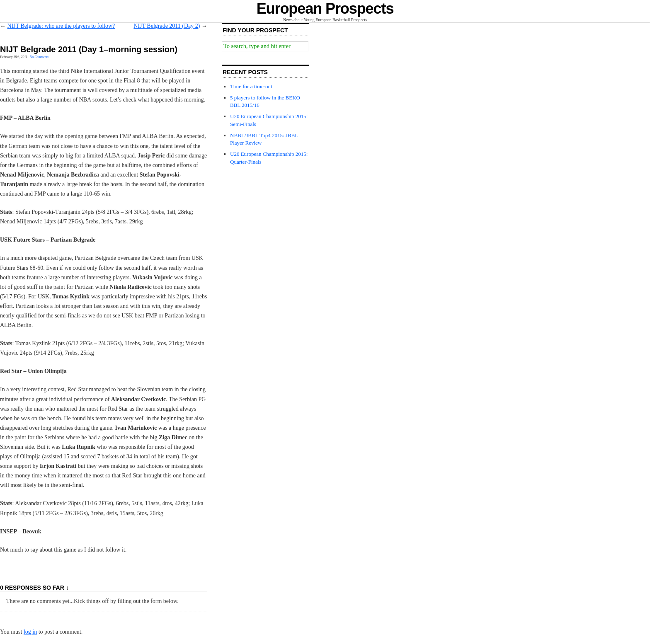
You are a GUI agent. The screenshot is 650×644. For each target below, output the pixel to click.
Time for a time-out (251, 86)
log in (30, 632)
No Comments (39, 57)
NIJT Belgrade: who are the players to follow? (61, 26)
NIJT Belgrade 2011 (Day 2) (167, 26)
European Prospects (325, 8)
